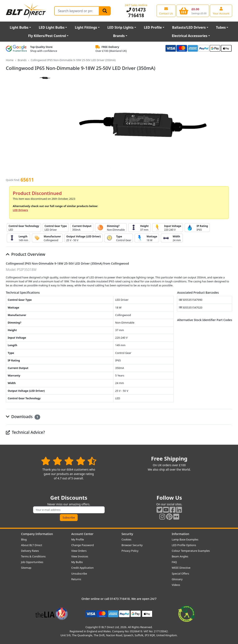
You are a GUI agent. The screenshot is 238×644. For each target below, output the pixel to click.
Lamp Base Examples (185, 539)
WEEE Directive (181, 568)
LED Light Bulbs (52, 27)
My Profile (78, 539)
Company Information (37, 534)
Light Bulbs (19, 27)
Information (181, 534)
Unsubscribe (79, 574)
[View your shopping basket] (193, 11)
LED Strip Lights (120, 27)
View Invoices (80, 556)
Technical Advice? (25, 432)
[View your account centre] (221, 11)
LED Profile (153, 27)
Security (127, 534)
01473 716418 (136, 13)
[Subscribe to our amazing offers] (69, 510)
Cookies (127, 539)
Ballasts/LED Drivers (189, 27)
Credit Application (83, 568)
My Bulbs (77, 562)
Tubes (221, 27)
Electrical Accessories (190, 36)
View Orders (79, 551)
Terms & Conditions (33, 556)
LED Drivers (20, 210)
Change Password (83, 545)
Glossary (177, 579)
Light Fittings (86, 27)
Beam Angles (180, 556)
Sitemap (26, 568)
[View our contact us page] (166, 11)
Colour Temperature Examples (191, 551)
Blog (24, 539)
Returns (76, 579)
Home (10, 60)
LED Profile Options (184, 545)
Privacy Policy (130, 551)
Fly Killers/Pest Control (47, 36)
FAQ (174, 562)
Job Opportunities (32, 562)
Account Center (82, 534)
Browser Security (132, 545)
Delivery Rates (30, 551)
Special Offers (181, 574)
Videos (176, 585)
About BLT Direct (32, 545)
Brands (119, 36)
